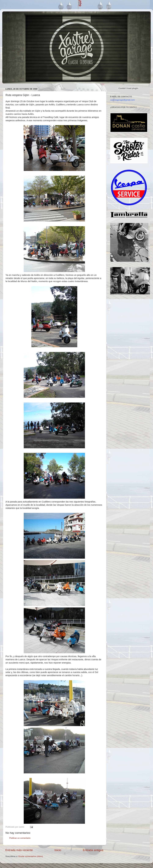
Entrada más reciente (19, 850)
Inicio (58, 850)
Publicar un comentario (20, 838)
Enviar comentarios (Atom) (31, 856)
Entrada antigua (93, 850)
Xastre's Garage (11, 15)
